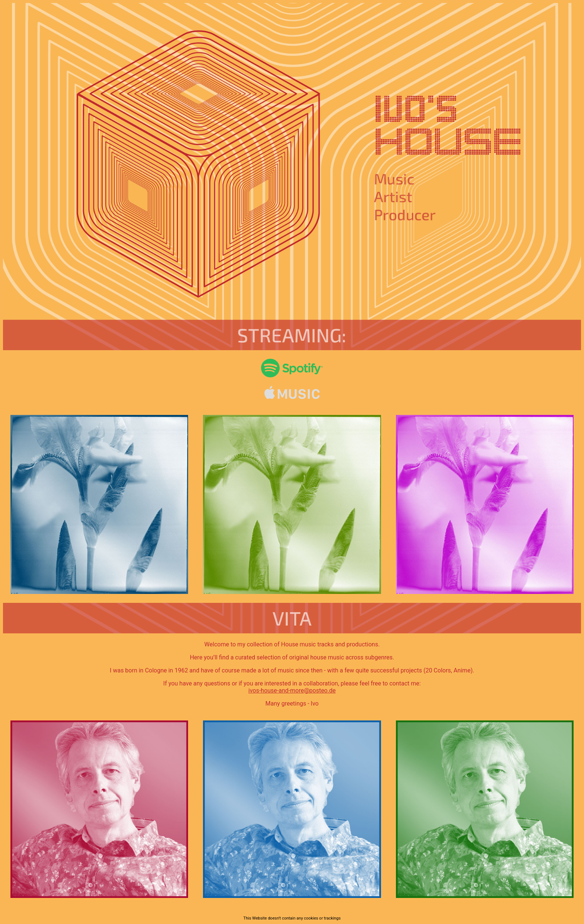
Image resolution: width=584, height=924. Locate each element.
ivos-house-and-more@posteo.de (292, 690)
